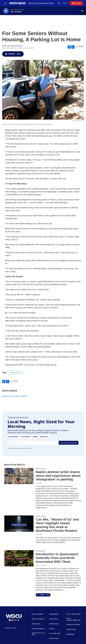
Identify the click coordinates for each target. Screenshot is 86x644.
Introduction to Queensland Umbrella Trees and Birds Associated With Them (57, 558)
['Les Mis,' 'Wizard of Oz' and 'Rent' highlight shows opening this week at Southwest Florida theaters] (19, 524)
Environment (40, 551)
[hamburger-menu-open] (5, 3)
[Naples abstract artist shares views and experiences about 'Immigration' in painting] (19, 476)
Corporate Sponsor (38, 629)
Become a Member (38, 619)
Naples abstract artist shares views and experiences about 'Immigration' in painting (58, 476)
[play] (6, 11)
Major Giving (36, 624)
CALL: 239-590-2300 (73, 614)
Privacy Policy (54, 638)
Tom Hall (39, 483)
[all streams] (83, 11)
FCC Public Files (55, 633)
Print (81, 46)
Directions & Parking (73, 625)
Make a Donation (38, 614)
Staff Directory (54, 624)
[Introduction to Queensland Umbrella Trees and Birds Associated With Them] (19, 558)
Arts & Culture (41, 469)
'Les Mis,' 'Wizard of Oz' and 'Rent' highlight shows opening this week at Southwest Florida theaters (57, 525)
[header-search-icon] (59, 3)
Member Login (71, 629)
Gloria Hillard (16, 46)
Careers (52, 629)
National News (16, 373)
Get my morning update (69, 443)
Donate (77, 3)
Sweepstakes (54, 614)
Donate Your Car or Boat (38, 634)
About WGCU (54, 619)
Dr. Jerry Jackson (41, 565)
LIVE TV (66, 3)
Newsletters (70, 634)
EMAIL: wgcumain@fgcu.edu (73, 619)
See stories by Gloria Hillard (15, 396)
